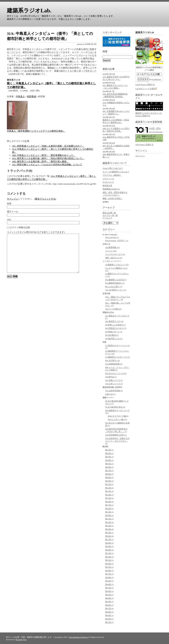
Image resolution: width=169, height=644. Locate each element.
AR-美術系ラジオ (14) (114, 321)
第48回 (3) (109, 612)
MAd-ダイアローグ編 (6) (118, 416)
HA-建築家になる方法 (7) (116, 280)
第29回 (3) (109, 546)
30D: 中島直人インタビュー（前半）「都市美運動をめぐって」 (44, 155)
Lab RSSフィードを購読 (145, 89)
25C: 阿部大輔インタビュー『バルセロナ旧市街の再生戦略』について (47, 165)
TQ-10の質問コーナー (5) (116, 290)
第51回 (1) (109, 622)
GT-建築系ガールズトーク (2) (118, 357)
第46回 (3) (109, 605)
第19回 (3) (109, 512)
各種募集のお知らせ (111, 189)
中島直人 (20, 96)
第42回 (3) (109, 591)
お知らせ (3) (110, 394)
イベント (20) (111, 251)
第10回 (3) (109, 481)
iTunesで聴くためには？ (113, 168)
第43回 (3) (109, 595)
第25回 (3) (109, 533)
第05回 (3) (109, 464)
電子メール (13, 212)
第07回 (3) (109, 471)
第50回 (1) (109, 619)
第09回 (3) (109, 477)
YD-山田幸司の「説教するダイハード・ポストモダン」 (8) (117, 441)
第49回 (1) (109, 615)
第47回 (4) (109, 608)
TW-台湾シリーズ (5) (114, 384)
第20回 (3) (109, 515)
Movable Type (21, 640)
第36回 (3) (109, 571)
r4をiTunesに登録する (144, 144)
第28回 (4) (109, 543)
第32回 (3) (109, 557)
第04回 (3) (109, 460)
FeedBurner (157, 79)
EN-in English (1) (112, 237)
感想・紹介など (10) (114, 258)
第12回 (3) (109, 488)
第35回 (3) (109, 567)
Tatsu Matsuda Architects (78, 637)
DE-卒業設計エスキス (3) (116, 328)
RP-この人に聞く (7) (114, 286)
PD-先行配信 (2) (112, 335)
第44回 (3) (109, 598)
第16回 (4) (109, 502)
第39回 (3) (109, 581)
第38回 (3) (109, 577)
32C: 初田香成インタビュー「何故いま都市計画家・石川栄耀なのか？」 (48, 146)
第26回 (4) (109, 536)
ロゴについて (108, 182)
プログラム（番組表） (112, 175)
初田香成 (32, 96)
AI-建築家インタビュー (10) (117, 265)
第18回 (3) (109, 509)
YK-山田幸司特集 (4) (114, 391)
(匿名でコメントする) (45, 199)
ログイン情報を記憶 (18, 227)
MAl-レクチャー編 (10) (117, 419)
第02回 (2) (109, 453)
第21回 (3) (109, 519)
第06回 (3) (109, 467)
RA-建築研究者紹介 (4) (115, 283)
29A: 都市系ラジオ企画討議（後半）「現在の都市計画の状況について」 (48, 158)
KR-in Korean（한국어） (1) (117, 240)
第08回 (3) (109, 474)
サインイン (13, 199)
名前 (9, 203)
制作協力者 (107, 185)
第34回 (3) (109, 564)
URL (9, 220)
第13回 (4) (109, 491)
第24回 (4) (109, 529)
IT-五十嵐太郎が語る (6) (115, 407)
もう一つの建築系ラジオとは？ (116, 172)
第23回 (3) (109, 526)
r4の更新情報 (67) (113, 247)
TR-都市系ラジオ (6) (114, 339)
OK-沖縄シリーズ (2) (114, 380)
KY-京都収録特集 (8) (114, 364)
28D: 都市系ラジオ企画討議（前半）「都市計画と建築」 (40, 161)
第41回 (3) (109, 588)
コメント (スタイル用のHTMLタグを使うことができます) (36, 232)
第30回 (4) (109, 550)
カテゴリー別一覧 (110, 215)
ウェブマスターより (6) (115, 254)
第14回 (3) (109, 495)
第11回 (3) (109, 484)
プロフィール (108, 179)
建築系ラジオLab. (29, 11)
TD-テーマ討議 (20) (113, 309)
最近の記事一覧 (109, 213)
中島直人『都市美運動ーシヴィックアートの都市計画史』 (36, 131)
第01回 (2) (109, 450)
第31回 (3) (109, 553)
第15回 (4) (109, 498)
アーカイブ (109, 208)
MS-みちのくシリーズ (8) (116, 373)
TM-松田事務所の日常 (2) (116, 435)
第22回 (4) (109, 522)
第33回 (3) (109, 560)
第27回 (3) (109, 540)
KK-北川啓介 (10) (113, 360)
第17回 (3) (109, 505)
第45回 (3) (109, 602)
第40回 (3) (109, 584)
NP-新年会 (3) (111, 377)
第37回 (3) (109, 574)
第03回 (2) (109, 457)
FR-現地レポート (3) (114, 332)
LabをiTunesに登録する (145, 84)
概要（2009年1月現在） (113, 198)
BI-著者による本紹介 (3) (115, 325)
